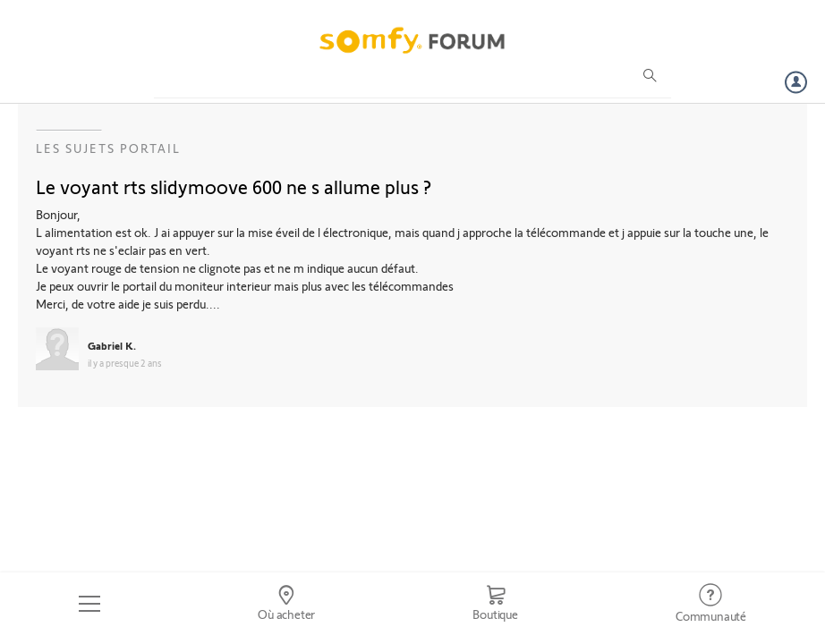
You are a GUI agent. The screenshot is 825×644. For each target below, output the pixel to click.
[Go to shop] (495, 604)
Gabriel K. (112, 345)
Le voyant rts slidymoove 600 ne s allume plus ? (234, 186)
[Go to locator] (286, 604)
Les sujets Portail (108, 148)
